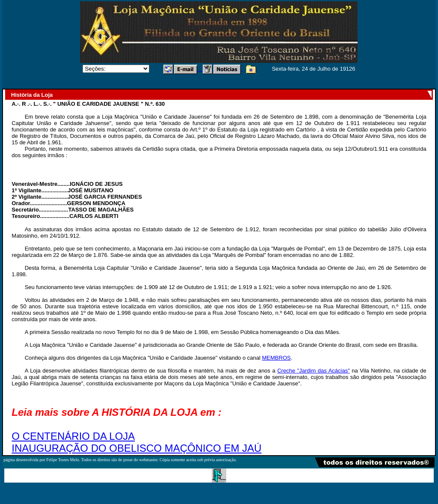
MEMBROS (277, 358)
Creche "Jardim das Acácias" (314, 371)
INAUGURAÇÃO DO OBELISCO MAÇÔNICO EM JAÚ (136, 448)
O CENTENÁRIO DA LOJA (73, 436)
